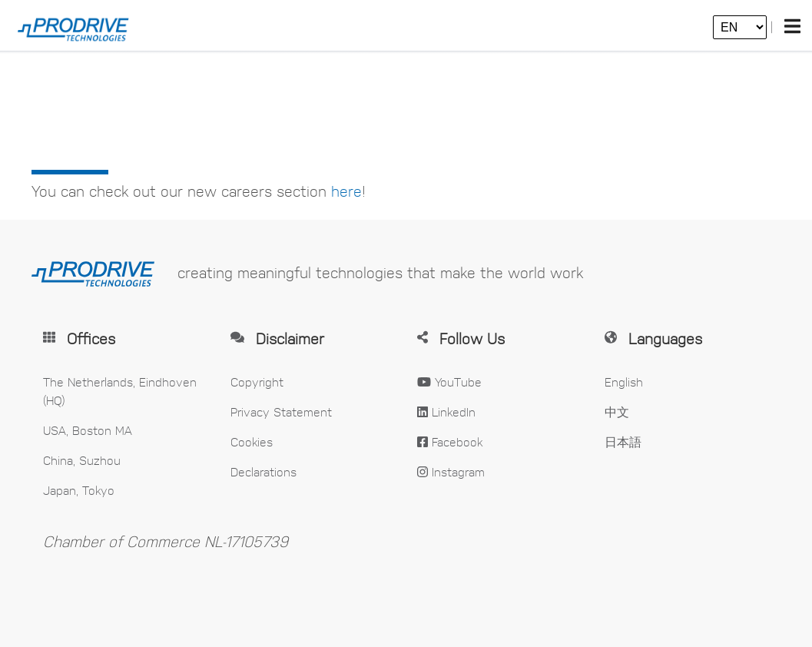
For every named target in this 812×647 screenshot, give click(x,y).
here (346, 191)
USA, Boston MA (88, 430)
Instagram (451, 471)
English (624, 382)
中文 (617, 411)
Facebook (450, 441)
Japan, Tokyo (79, 490)
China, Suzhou (82, 460)
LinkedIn (446, 411)
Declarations (263, 471)
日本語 (623, 441)
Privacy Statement (281, 411)
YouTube (449, 382)
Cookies (252, 441)
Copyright (257, 382)
